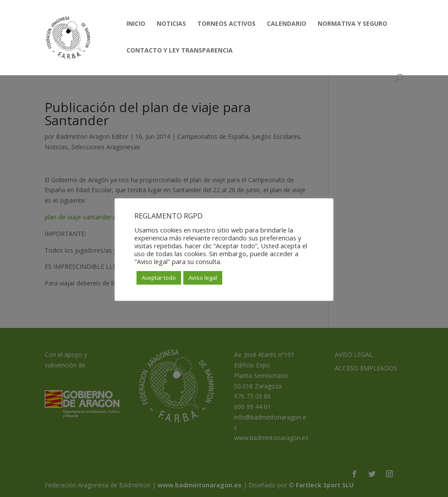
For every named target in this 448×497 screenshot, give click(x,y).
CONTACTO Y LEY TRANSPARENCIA (180, 51)
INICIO (136, 24)
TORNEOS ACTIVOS (226, 24)
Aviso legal (203, 278)
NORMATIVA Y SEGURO (352, 24)
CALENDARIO (287, 24)
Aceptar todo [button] (159, 278)
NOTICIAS (171, 24)
